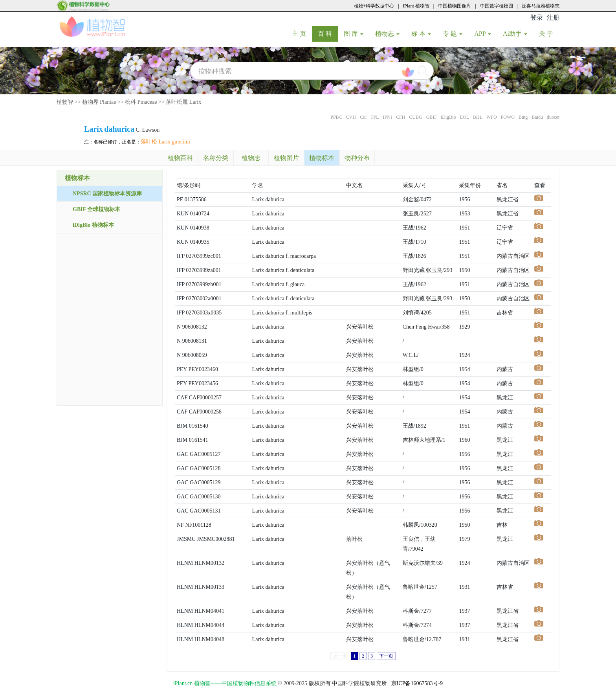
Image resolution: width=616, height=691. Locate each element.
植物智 (65, 102)
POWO (508, 117)
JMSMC (186, 539)
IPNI (388, 117)
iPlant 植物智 (416, 6)
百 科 (328, 33)
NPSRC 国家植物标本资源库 (107, 194)
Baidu (537, 117)
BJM (182, 426)
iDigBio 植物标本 (93, 225)
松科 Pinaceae (141, 102)
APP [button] (483, 34)
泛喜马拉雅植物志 (541, 6)
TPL (375, 117)
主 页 (302, 33)
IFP (181, 256)
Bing (523, 117)
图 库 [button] (354, 34)
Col (363, 117)
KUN (183, 214)
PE (180, 199)
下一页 (386, 656)
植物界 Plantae (99, 102)
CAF (182, 398)
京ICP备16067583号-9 (417, 683)
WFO (492, 117)
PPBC (336, 117)
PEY (182, 369)
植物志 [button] (387, 34)
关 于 (549, 33)
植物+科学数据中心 (374, 6)
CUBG (415, 117)
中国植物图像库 (455, 6)
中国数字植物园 (497, 6)
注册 (553, 17)
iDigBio (448, 117)
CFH (401, 117)
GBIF (432, 117)
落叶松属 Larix (183, 102)
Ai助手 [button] (515, 34)
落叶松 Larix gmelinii (165, 142)
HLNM (185, 563)
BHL (478, 117)
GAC (183, 454)
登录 (537, 17)
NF (180, 525)
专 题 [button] (453, 34)
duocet (553, 117)
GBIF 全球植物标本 (96, 209)
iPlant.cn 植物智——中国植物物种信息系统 (225, 683)
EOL (465, 117)
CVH (351, 117)
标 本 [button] (421, 34)
